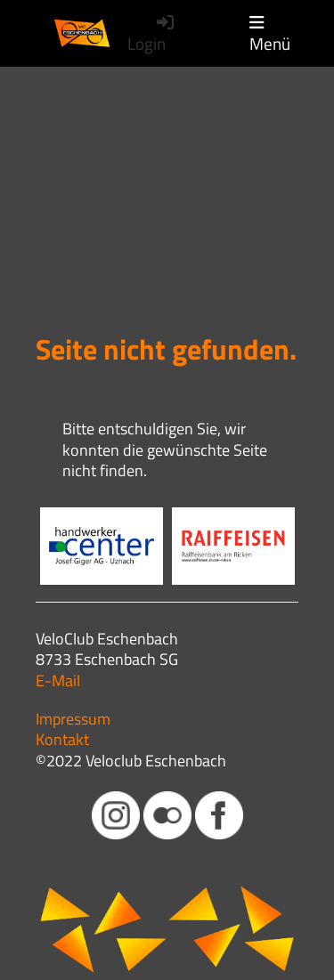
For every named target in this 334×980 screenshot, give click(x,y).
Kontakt (62, 739)
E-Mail (58, 680)
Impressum (73, 719)
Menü (270, 34)
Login (152, 34)
